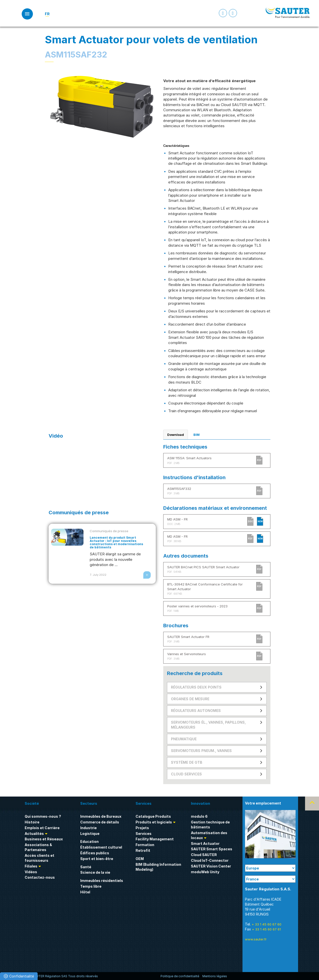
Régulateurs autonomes (196, 711)
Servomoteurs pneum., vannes (201, 751)
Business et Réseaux (44, 839)
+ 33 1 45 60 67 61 (266, 929)
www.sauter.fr (256, 939)
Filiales (31, 866)
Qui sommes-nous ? (43, 816)
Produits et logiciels (154, 822)
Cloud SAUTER (204, 855)
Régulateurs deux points (196, 687)
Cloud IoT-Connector (210, 860)
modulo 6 (199, 816)
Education (89, 841)
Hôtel (85, 892)
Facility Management (155, 839)
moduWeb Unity (205, 872)
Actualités (34, 834)
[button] (19, 976)
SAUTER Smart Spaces (212, 849)
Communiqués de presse (109, 531)
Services (144, 834)
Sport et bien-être (97, 859)
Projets (142, 828)
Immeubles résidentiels (102, 881)
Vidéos (31, 872)
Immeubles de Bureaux (101, 816)
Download (176, 435)
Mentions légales (215, 976)
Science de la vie (95, 872)
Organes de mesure (190, 699)
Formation (145, 845)
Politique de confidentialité (180, 976)
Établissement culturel (101, 847)
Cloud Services (186, 774)
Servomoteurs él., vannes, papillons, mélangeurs (208, 725)
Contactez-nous (40, 877)
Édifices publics (95, 853)
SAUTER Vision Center (211, 866)
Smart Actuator (205, 843)
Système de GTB (187, 762)
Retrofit (143, 850)
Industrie (88, 828)
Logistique (90, 834)
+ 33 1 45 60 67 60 (267, 924)
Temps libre (91, 886)
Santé (86, 867)
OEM (140, 859)
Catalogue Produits (153, 816)
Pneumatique (184, 739)
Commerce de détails (100, 822)
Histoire (32, 822)
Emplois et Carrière (42, 828)
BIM (197, 435)
